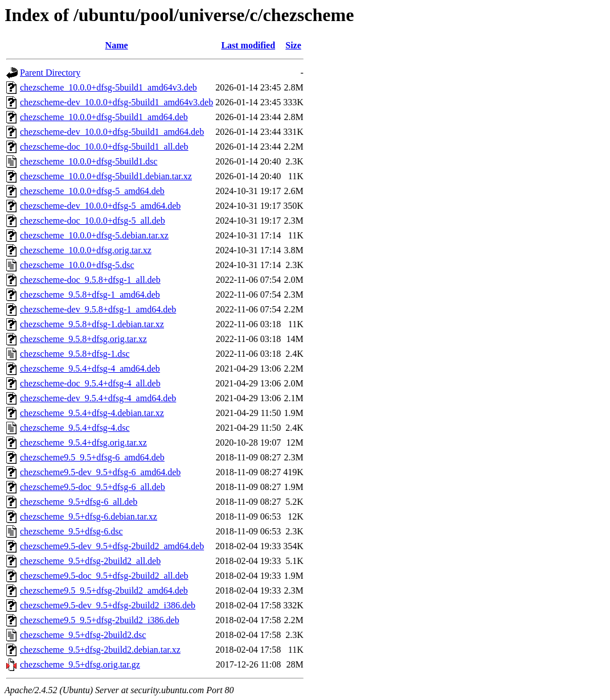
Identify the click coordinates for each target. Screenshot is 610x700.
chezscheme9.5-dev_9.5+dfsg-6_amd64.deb (100, 472)
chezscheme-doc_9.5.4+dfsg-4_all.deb (90, 383)
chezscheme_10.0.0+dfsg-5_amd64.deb (92, 191)
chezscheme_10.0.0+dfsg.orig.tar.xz (86, 250)
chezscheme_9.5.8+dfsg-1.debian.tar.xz (92, 324)
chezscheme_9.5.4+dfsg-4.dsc (75, 428)
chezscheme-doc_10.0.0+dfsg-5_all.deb (93, 221)
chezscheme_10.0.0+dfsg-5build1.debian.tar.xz (106, 176)
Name (117, 45)
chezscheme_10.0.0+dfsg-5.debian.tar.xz (94, 235)
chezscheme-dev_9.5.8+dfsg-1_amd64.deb (98, 309)
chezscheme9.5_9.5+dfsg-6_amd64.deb (92, 457)
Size (293, 45)
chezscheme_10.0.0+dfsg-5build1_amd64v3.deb (109, 87)
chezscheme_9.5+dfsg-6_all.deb (79, 502)
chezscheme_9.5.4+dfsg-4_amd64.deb (90, 368)
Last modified (248, 45)
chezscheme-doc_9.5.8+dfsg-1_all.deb (90, 280)
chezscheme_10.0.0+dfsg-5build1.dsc (89, 161)
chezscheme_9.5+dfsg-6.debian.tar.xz (89, 516)
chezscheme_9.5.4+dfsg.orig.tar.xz (83, 442)
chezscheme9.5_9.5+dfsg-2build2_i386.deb (100, 620)
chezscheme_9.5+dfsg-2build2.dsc (83, 635)
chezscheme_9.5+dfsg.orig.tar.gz (80, 664)
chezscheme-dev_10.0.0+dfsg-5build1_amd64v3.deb (116, 102)
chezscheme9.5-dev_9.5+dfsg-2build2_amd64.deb (112, 546)
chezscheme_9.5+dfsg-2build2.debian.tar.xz (100, 650)
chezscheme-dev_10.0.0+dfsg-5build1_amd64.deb (112, 132)
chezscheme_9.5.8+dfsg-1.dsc (75, 354)
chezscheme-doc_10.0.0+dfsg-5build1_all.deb (104, 147)
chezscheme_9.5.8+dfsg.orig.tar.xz (83, 339)
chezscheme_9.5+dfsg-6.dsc (71, 531)
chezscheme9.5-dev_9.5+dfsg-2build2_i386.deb (108, 605)
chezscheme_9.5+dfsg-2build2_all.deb (90, 561)
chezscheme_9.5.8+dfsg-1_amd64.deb (90, 295)
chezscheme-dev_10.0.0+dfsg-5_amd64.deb (100, 206)
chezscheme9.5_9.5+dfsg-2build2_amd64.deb (104, 590)
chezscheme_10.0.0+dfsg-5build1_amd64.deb (104, 117)
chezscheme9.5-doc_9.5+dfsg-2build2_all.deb (104, 576)
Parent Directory (50, 73)
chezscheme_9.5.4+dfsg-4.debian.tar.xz (92, 413)
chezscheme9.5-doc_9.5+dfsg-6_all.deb (93, 487)
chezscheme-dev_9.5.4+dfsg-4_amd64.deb (98, 398)
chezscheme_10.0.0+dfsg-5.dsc (77, 265)
